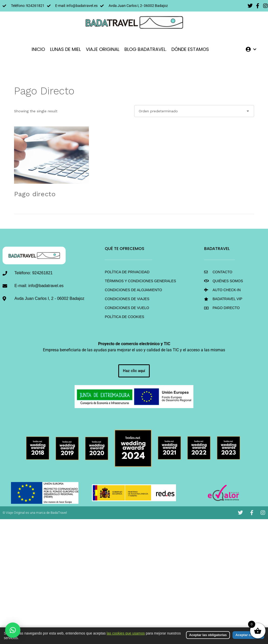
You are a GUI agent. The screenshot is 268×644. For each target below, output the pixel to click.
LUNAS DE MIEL (65, 49)
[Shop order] (194, 111)
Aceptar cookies (248, 635)
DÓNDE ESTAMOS (190, 49)
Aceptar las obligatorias (208, 635)
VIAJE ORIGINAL (103, 49)
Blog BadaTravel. (145, 49)
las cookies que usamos (126, 633)
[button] (13, 630)
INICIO (38, 49)
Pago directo (35, 194)
